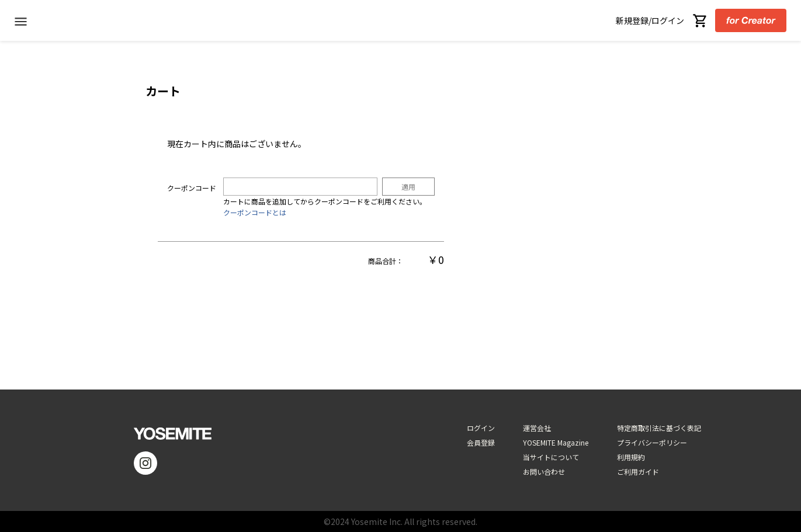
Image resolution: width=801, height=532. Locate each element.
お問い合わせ (544, 472)
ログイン (481, 428)
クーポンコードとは (255, 212)
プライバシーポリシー (652, 442)
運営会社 (537, 428)
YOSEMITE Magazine (556, 442)
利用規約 (631, 457)
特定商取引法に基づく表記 (659, 428)
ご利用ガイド (638, 472)
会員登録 (481, 442)
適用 (408, 187)
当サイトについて (551, 457)
